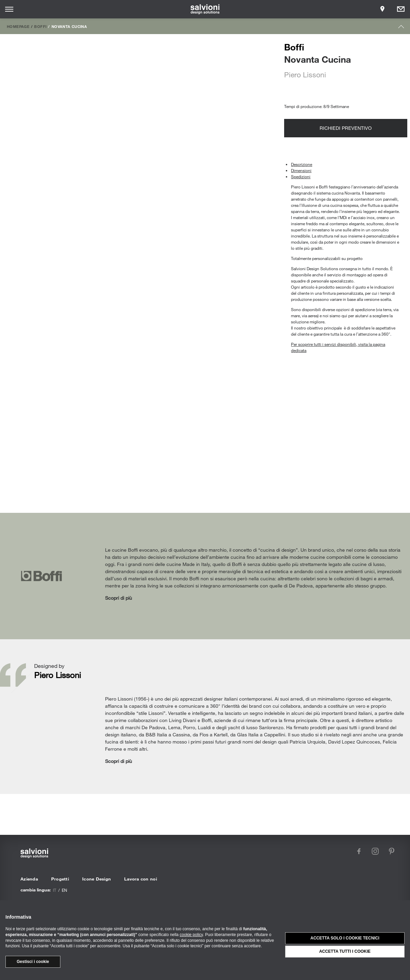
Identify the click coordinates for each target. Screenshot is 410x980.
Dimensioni (301, 170)
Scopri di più (119, 598)
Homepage (18, 26)
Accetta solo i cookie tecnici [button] (345, 938)
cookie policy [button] (191, 935)
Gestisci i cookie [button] (33, 962)
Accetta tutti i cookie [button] (345, 951)
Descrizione (302, 164)
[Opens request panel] (401, 9)
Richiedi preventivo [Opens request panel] (346, 128)
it (55, 890)
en (64, 890)
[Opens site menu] (9, 9)
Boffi (40, 26)
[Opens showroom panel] (382, 9)
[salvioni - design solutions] (205, 9)
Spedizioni (301, 177)
